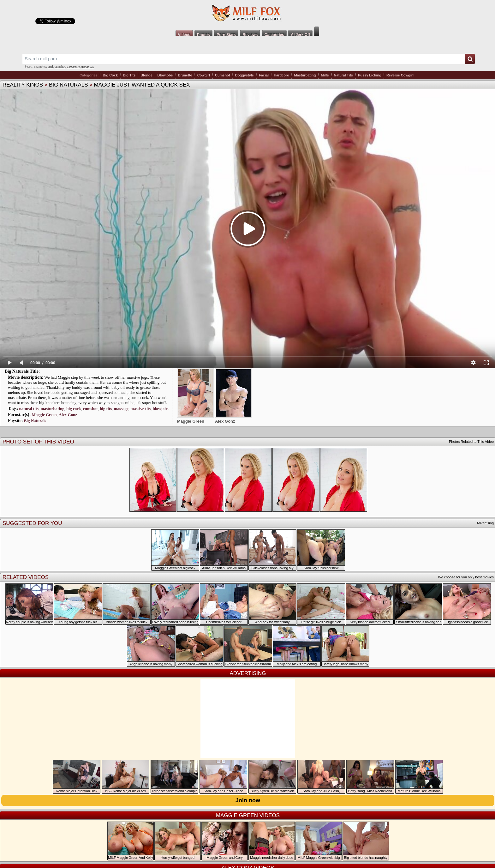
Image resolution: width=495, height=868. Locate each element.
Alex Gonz (68, 415)
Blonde (146, 75)
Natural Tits (343, 75)
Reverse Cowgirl (400, 75)
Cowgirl (204, 75)
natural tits (29, 409)
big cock (74, 409)
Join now (248, 800)
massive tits (140, 409)
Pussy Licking (370, 75)
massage (121, 409)
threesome (73, 66)
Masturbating (305, 75)
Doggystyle (245, 75)
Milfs (325, 75)
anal (50, 66)
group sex (88, 66)
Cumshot (223, 75)
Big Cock (110, 75)
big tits (106, 409)
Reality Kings (23, 85)
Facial (264, 75)
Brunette (185, 75)
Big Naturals (68, 85)
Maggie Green (44, 415)
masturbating (53, 409)
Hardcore (281, 75)
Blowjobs (165, 75)
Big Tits (129, 75)
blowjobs (161, 409)
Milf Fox (247, 13)
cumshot (60, 66)
